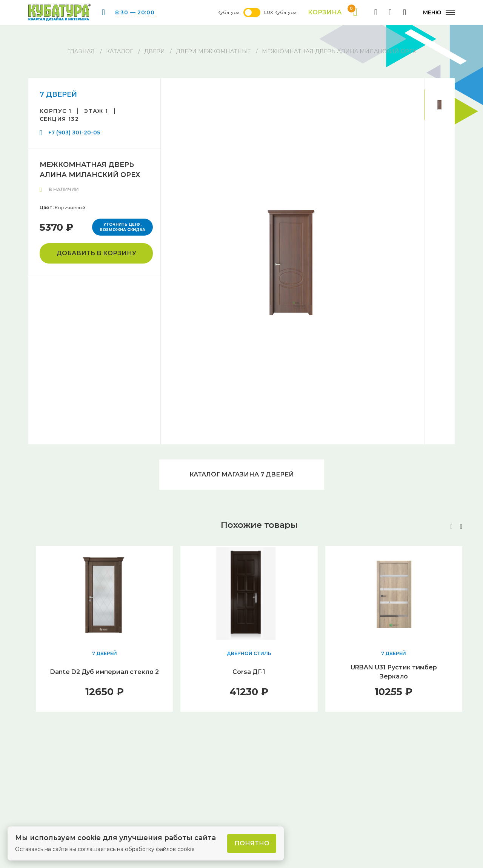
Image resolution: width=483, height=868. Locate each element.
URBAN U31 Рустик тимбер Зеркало (394, 672)
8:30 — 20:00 (135, 12)
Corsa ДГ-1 (249, 672)
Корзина (333, 12)
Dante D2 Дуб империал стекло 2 (105, 672)
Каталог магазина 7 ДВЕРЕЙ (242, 474)
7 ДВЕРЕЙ (58, 94)
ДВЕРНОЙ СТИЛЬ (249, 653)
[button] (461, 527)
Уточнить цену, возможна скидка (122, 227)
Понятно (252, 843)
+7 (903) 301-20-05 (74, 133)
